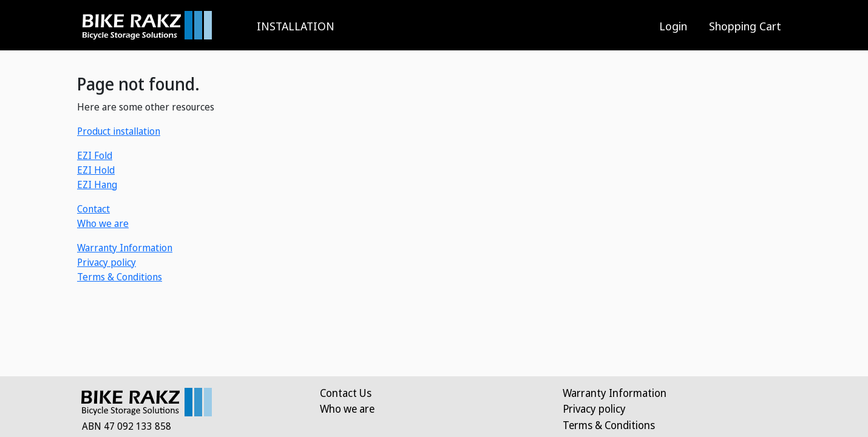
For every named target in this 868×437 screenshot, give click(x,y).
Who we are (103, 223)
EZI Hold (96, 170)
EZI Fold (95, 155)
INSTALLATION (296, 26)
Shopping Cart (745, 26)
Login (673, 26)
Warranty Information (125, 248)
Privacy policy (107, 262)
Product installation (119, 131)
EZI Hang (97, 185)
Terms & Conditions (120, 277)
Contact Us (346, 393)
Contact (93, 209)
